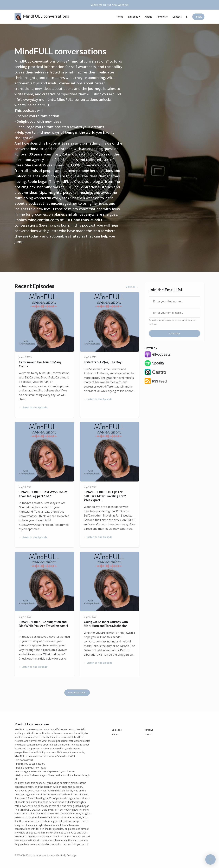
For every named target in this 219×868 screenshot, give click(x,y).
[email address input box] (175, 313)
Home (120, 17)
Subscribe (175, 333)
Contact (177, 17)
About (148, 17)
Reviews (161, 17)
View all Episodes (77, 693)
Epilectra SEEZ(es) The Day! (103, 362)
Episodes (133, 17)
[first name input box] (175, 301)
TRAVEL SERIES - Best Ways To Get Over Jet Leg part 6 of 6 (43, 494)
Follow (198, 17)
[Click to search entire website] (187, 17)
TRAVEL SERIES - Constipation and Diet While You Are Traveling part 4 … (43, 626)
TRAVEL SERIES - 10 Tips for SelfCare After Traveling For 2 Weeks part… (105, 496)
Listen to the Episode (33, 407)
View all (133, 287)
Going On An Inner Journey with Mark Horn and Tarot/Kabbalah (106, 624)
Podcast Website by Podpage (62, 855)
